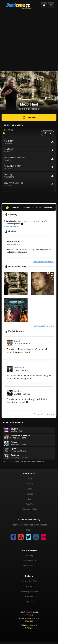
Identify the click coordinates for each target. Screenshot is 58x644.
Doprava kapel (29, 566)
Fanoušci (29, 494)
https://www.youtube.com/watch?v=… (25, 355)
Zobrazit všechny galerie (44, 326)
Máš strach (13, 242)
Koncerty (29, 484)
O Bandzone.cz (29, 597)
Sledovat (29, 117)
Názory (48, 207)
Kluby (29, 499)
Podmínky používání (29, 591)
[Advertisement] (29, 41)
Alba (39, 207)
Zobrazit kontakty (11, 226)
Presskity (29, 555)
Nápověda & (29, 581)
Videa (29, 489)
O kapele (28, 207)
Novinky (16, 207)
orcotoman (19, 368)
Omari (17, 341)
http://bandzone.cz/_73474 (19, 405)
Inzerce (29, 530)
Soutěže (29, 504)
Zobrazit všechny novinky (44, 262)
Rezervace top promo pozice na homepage (29, 525)
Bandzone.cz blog (29, 509)
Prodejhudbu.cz (29, 561)
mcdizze (18, 391)
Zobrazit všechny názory (44, 414)
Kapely (29, 479)
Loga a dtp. (29, 602)
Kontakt (29, 586)
